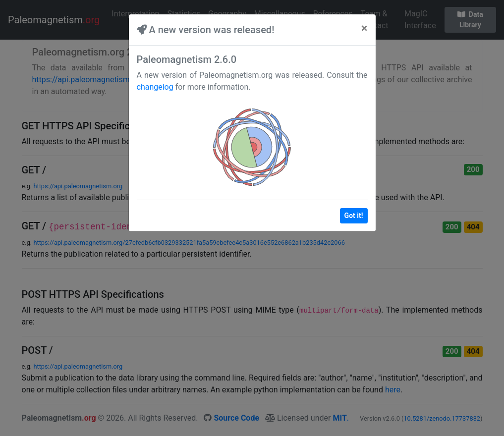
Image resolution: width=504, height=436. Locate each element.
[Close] (364, 28)
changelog (155, 87)
